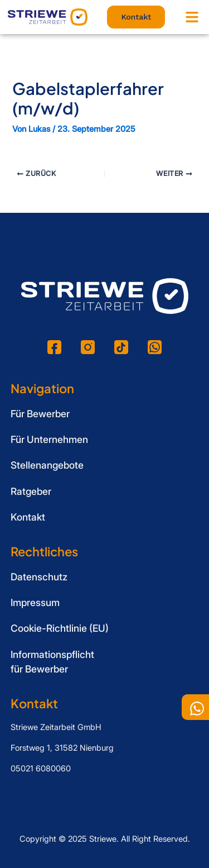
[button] (192, 17)
